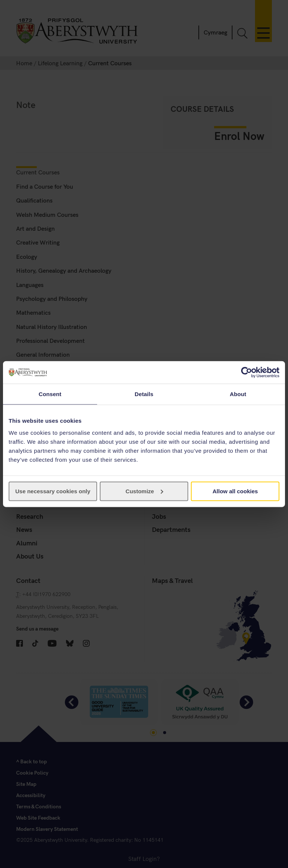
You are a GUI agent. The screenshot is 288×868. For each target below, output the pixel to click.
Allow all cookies (235, 491)
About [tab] (238, 394)
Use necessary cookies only (53, 491)
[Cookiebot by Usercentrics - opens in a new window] (247, 372)
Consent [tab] (50, 394)
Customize (144, 491)
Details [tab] (144, 394)
